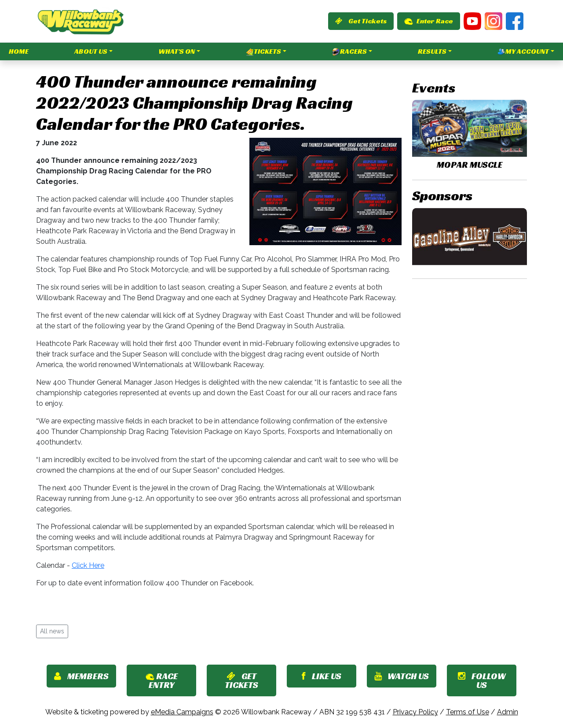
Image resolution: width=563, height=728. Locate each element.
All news (52, 631)
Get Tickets (361, 21)
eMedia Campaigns (182, 712)
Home (19, 51)
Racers (349, 51)
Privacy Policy (415, 712)
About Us (91, 51)
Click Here (88, 565)
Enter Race (429, 21)
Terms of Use (468, 712)
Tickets (263, 51)
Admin (508, 712)
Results (432, 51)
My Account (523, 51)
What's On (177, 51)
